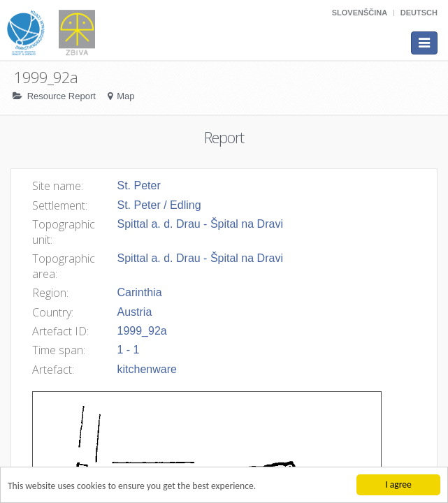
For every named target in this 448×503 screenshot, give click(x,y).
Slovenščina (360, 13)
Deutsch (419, 13)
